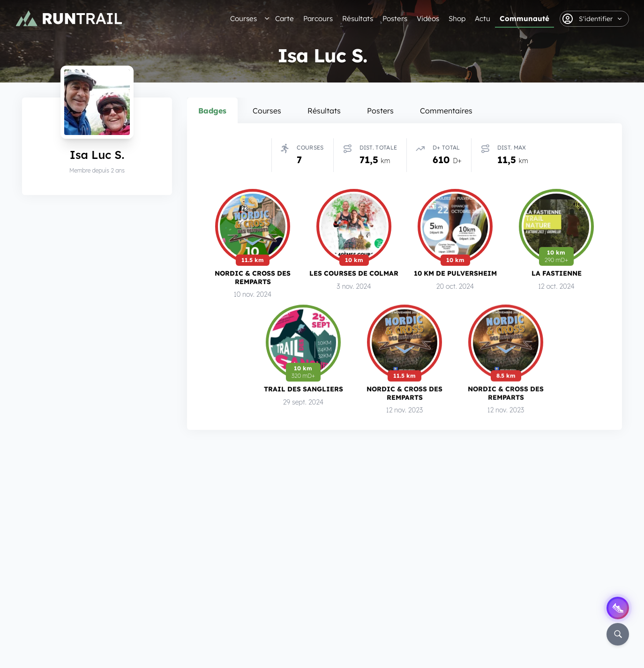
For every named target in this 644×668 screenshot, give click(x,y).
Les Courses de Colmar (354, 274)
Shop (457, 19)
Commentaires (446, 111)
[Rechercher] (618, 634)
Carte (285, 19)
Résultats (358, 19)
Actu (483, 19)
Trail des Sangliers (303, 389)
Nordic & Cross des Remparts (253, 278)
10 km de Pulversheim (455, 273)
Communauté (524, 19)
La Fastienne (557, 273)
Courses (243, 19)
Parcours (318, 19)
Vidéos (428, 19)
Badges (212, 111)
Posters (395, 19)
